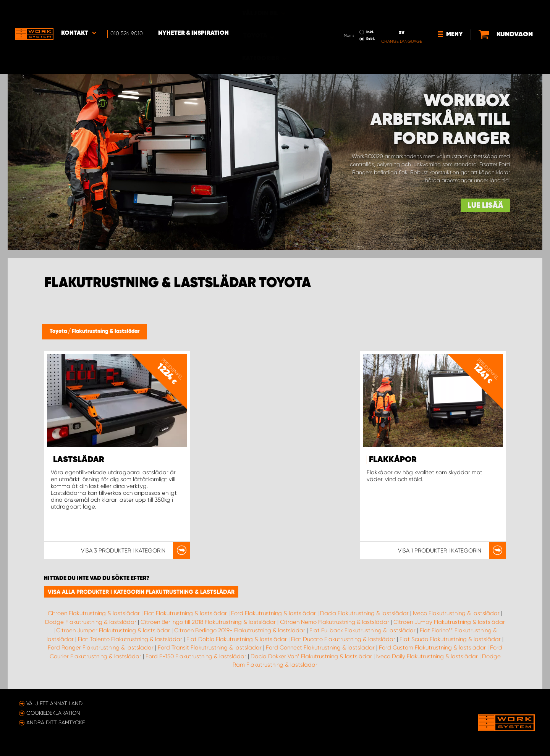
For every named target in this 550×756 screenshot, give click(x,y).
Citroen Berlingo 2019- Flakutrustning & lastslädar (240, 630)
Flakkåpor (393, 460)
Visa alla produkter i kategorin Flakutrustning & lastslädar (141, 592)
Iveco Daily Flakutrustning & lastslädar (427, 656)
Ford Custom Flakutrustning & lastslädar (432, 648)
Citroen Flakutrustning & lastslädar (94, 613)
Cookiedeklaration (53, 713)
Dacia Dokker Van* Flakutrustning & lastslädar (311, 656)
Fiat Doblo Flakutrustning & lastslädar (237, 639)
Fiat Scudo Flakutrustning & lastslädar (450, 639)
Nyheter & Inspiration (193, 12)
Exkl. (345, 18)
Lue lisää (485, 206)
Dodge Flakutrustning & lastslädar (91, 622)
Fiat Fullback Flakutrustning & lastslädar (362, 630)
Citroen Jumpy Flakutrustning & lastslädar (449, 622)
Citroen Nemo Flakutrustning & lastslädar (335, 622)
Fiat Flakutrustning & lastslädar (185, 613)
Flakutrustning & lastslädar (106, 331)
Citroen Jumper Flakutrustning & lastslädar (113, 630)
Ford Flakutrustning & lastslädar (273, 613)
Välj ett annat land (54, 703)
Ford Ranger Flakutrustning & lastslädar (101, 648)
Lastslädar (79, 460)
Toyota (59, 331)
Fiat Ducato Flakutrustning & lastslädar (343, 639)
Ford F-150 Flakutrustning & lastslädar (196, 656)
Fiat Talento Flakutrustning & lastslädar (130, 639)
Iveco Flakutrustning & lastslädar (456, 613)
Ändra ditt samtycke (56, 722)
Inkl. (345, 11)
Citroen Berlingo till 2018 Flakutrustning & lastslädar (208, 622)
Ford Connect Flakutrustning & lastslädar (320, 648)
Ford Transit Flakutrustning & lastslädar (210, 648)
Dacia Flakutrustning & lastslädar (364, 613)
